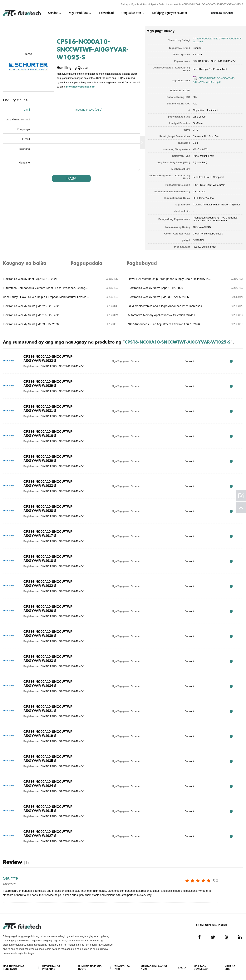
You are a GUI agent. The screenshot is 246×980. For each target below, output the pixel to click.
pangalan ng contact (18, 119)
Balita (182, 968)
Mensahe (24, 163)
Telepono (24, 149)
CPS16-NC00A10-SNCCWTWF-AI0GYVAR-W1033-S (49, 484)
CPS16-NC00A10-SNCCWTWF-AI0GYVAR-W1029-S (49, 384)
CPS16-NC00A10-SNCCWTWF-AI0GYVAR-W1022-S (49, 359)
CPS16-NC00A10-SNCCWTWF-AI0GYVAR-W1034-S (49, 684)
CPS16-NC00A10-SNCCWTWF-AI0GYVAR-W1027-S (49, 834)
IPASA (71, 178)
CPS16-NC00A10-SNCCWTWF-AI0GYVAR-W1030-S (49, 634)
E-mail (26, 139)
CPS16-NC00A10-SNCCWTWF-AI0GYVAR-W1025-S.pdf (214, 80)
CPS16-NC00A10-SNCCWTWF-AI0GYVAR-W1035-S (49, 759)
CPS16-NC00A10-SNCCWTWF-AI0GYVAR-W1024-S (49, 784)
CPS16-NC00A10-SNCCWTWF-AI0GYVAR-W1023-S (49, 659)
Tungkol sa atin (131, 13)
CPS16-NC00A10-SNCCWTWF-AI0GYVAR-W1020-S (49, 459)
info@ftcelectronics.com (81, 87)
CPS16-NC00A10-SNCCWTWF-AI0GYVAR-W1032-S (49, 584)
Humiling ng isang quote (90, 968)
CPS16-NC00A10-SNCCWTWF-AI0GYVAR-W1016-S (49, 434)
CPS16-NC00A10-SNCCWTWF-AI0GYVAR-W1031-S (49, 409)
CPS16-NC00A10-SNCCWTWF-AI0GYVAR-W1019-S (49, 734)
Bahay (124, 4)
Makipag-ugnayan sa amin (170, 13)
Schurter (198, 48)
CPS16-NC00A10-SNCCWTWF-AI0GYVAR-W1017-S (49, 534)
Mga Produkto (139, 4)
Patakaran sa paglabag (51, 968)
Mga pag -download (201, 968)
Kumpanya (23, 129)
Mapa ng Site (230, 968)
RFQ (231, 361)
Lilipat (153, 4)
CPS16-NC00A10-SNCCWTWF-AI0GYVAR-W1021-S (49, 709)
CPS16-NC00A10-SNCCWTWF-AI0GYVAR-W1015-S (49, 809)
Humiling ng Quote (222, 13)
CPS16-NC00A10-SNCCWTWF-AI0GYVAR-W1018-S (49, 559)
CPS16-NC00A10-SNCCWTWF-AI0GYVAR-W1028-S (49, 509)
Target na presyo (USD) (88, 110)
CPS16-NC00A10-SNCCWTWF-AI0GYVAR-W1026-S (49, 609)
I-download (106, 13)
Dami (27, 110)
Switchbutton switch (170, 4)
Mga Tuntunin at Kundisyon (13, 968)
